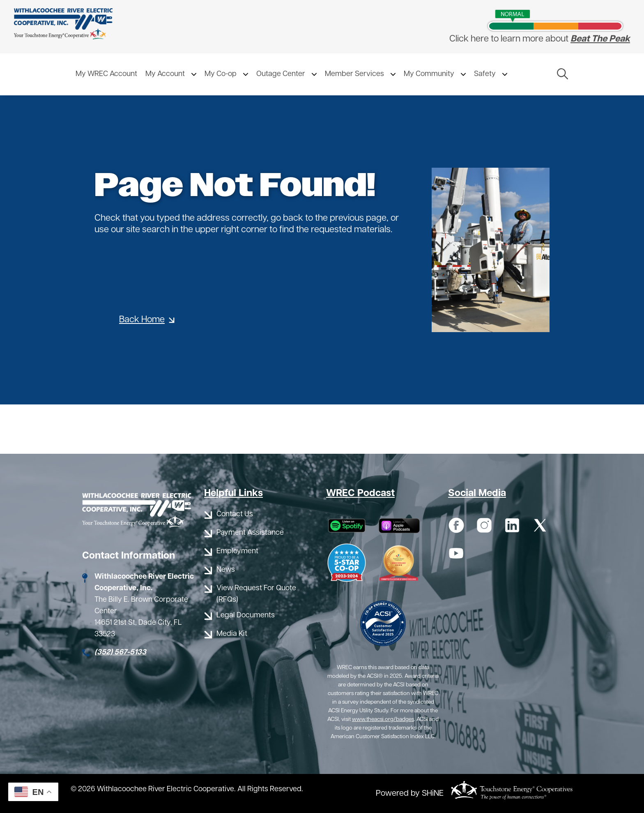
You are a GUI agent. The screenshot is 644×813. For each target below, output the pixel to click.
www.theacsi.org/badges (383, 719)
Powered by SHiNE (410, 794)
